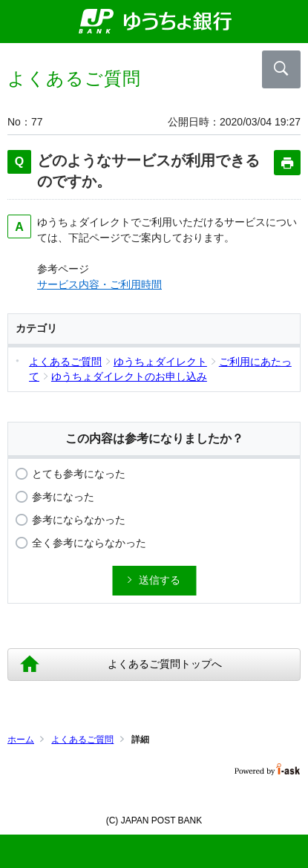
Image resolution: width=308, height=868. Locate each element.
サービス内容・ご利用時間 (99, 284)
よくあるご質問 (82, 740)
